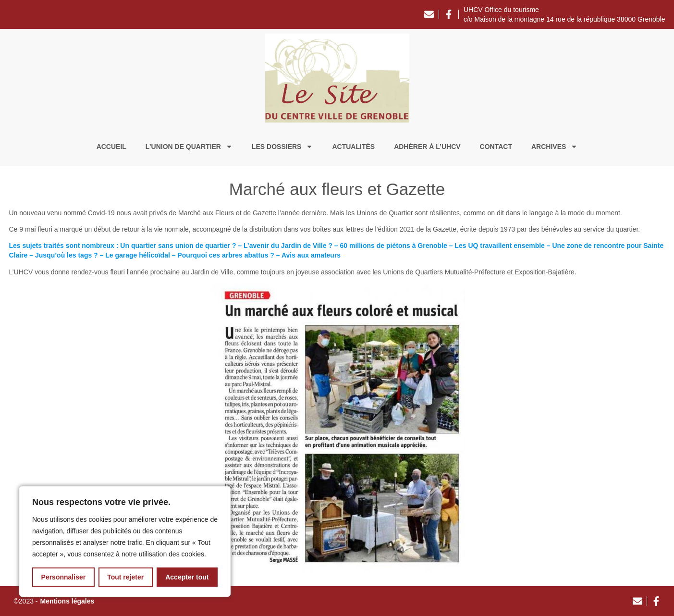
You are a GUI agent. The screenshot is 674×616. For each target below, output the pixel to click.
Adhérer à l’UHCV (427, 147)
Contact (496, 147)
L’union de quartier (189, 147)
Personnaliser (64, 577)
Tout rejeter (125, 577)
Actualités (353, 147)
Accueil (111, 147)
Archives (554, 147)
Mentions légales (67, 601)
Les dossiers (282, 147)
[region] (125, 542)
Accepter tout (187, 577)
